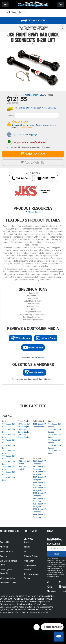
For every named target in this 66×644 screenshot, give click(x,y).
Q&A (42, 95)
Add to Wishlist (33, 162)
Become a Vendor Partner (31, 576)
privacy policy (57, 575)
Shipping (27, 542)
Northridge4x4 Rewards (6, 571)
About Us (4, 547)
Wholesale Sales (7, 578)
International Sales (8, 583)
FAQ (25, 551)
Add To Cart (33, 154)
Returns (27, 547)
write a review (39, 357)
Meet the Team (7, 551)
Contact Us (5, 542)
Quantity (10, 116)
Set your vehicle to (30, 142)
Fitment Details (34, 212)
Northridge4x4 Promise (30, 567)
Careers (3, 556)
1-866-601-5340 (38, 29)
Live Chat (25, 29)
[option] (33, 28)
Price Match (29, 561)
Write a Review (32, 95)
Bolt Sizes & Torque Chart (8, 563)
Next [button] (62, 28)
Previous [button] (4, 28)
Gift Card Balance (31, 556)
